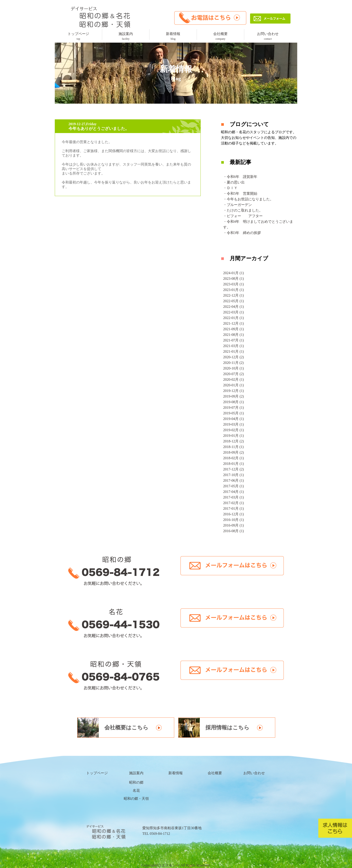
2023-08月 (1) (233, 279)
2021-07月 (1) (233, 340)
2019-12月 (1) (233, 391)
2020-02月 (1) (233, 379)
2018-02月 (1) (233, 458)
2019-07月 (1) (233, 408)
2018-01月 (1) (233, 464)
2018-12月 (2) (233, 441)
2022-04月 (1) (233, 307)
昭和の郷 (136, 782)
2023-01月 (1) (233, 290)
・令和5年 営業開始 (240, 193)
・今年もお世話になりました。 (248, 199)
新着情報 (173, 36)
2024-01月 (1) (233, 273)
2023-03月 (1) (233, 284)
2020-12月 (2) (233, 357)
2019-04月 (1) (233, 419)
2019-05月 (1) (233, 413)
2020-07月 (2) (233, 374)
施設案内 (126, 36)
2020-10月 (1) (233, 368)
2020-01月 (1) (233, 385)
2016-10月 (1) (233, 520)
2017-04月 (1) (233, 492)
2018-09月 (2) (233, 452)
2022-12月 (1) (233, 295)
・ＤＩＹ (230, 188)
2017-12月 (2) (233, 469)
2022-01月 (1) (233, 318)
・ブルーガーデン (238, 205)
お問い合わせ (268, 36)
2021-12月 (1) (233, 323)
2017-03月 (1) (233, 497)
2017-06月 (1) (233, 480)
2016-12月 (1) (233, 514)
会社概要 (220, 36)
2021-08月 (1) (233, 335)
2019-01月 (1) (233, 436)
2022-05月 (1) (233, 301)
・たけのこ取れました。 (243, 210)
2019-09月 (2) (233, 396)
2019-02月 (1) (233, 430)
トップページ (78, 36)
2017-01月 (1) (233, 508)
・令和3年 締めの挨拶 (242, 233)
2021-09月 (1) (233, 329)
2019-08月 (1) (233, 402)
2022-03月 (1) (233, 312)
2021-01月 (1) (233, 351)
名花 (136, 790)
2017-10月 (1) (233, 475)
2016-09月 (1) (233, 525)
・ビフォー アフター (243, 216)
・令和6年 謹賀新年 (240, 177)
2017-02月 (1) (233, 503)
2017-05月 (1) (233, 486)
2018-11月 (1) (233, 447)
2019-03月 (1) (233, 424)
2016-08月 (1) (233, 531)
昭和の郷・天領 (136, 799)
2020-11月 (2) (233, 363)
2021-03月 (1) (233, 346)
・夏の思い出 (234, 182)
